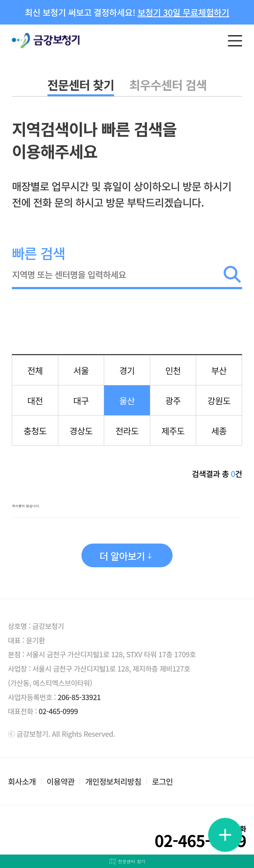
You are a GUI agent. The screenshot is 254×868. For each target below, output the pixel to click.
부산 (219, 370)
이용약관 (61, 781)
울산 (127, 400)
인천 (173, 370)
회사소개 (22, 781)
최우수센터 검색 (168, 85)
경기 (127, 370)
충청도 (35, 431)
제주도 (173, 431)
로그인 (162, 781)
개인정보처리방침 (113, 781)
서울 (81, 370)
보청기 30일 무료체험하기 (183, 12)
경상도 (81, 431)
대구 (81, 400)
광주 (173, 400)
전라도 (127, 431)
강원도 (219, 400)
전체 (35, 370)
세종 (219, 431)
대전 (35, 400)
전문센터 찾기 (81, 85)
